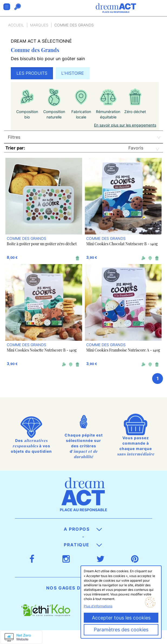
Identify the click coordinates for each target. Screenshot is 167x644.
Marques (39, 25)
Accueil (16, 25)
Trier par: (15, 148)
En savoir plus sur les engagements (125, 125)
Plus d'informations (98, 606)
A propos (83, 529)
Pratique (83, 545)
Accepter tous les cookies (121, 618)
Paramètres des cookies (121, 630)
